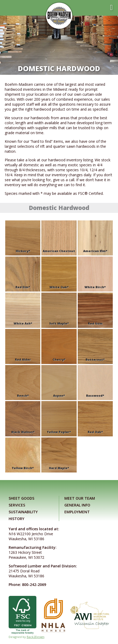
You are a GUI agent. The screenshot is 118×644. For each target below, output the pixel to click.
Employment (77, 512)
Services (17, 505)
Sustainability (23, 512)
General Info (77, 505)
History (16, 519)
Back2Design (36, 637)
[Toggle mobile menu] (111, 8)
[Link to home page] (59, 16)
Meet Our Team (80, 498)
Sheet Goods (21, 498)
